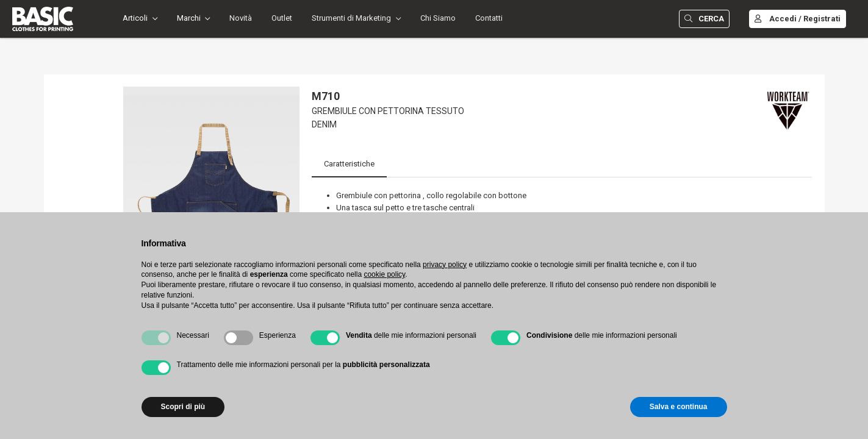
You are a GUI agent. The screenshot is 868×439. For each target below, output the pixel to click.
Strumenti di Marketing (351, 18)
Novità (241, 18)
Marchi (189, 18)
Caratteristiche (349, 164)
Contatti (489, 18)
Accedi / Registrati (798, 19)
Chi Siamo (438, 18)
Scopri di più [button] (183, 407)
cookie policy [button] (384, 274)
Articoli (135, 18)
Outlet (282, 18)
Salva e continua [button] (679, 407)
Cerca (704, 19)
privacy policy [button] (445, 265)
